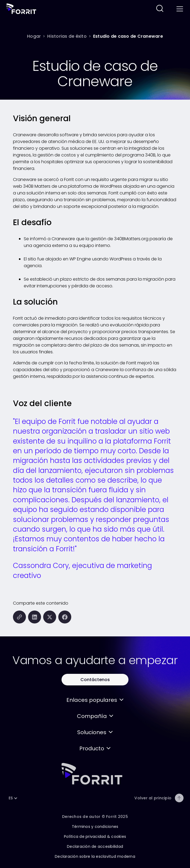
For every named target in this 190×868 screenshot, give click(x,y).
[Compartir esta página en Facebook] (65, 617)
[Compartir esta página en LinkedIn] (35, 617)
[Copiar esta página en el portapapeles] (19, 617)
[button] (95, 700)
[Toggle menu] (179, 9)
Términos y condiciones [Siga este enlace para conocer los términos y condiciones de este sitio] (95, 827)
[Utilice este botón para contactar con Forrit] (95, 680)
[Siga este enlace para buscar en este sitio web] (160, 9)
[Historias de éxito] (67, 36)
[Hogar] (34, 36)
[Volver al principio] (179, 798)
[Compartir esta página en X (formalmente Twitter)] (50, 617)
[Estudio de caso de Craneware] (128, 36)
